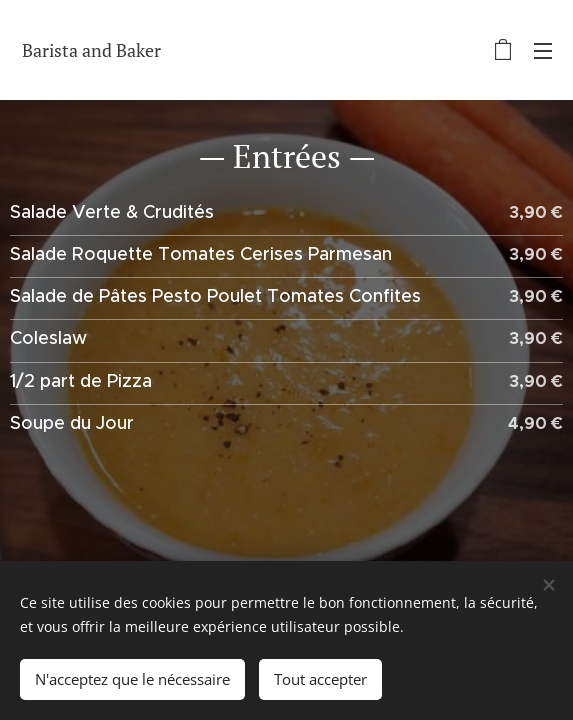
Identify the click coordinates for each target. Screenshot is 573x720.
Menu (543, 51)
